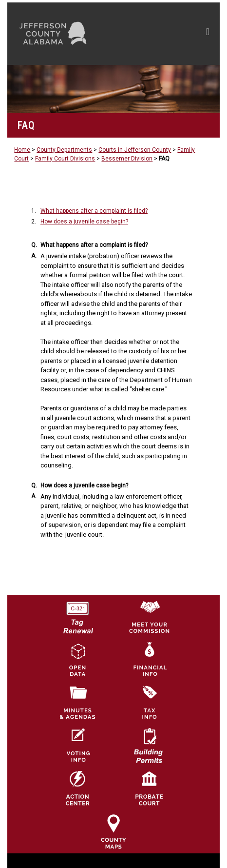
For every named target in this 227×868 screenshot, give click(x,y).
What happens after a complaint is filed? (94, 211)
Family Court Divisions (65, 159)
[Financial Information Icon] (149, 659)
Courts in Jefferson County (135, 150)
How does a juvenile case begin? (84, 222)
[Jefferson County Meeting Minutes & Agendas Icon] (77, 702)
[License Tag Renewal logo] (77, 614)
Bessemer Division (127, 159)
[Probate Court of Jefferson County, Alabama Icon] (149, 788)
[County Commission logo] (149, 616)
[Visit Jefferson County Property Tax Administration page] (149, 702)
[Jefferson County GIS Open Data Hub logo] (77, 659)
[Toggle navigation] (208, 34)
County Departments (64, 150)
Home (22, 150)
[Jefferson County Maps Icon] (113, 831)
